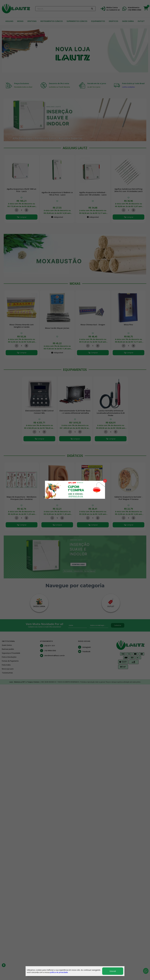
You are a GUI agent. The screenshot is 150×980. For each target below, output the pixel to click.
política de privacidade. (59, 972)
